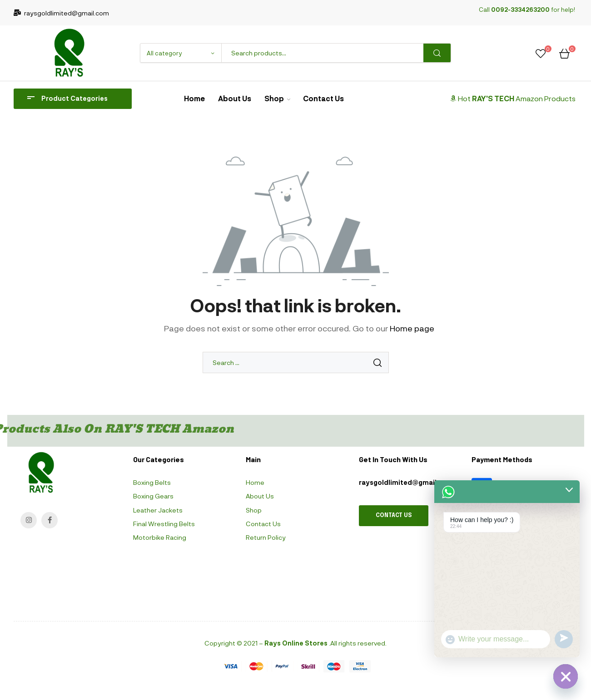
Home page (412, 328)
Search (437, 53)
